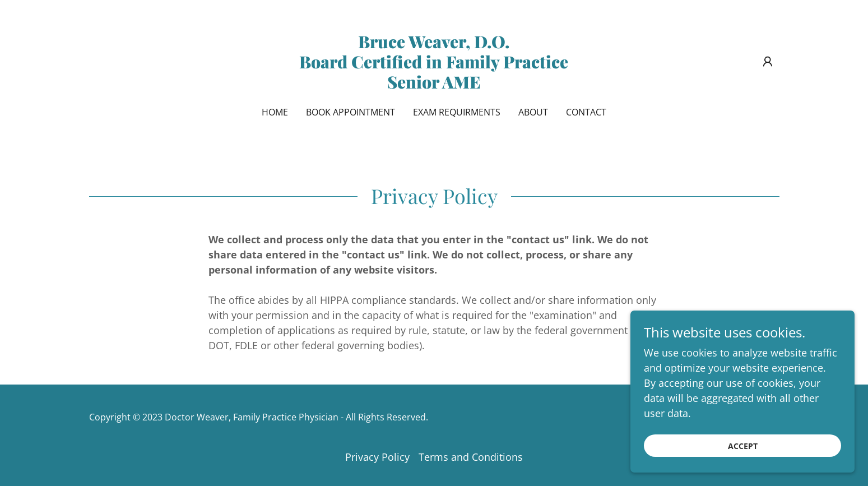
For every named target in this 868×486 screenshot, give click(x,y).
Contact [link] (586, 112)
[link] (434, 85)
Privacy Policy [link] (377, 457)
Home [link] (275, 112)
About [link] (533, 112)
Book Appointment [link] (351, 112)
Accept (743, 454)
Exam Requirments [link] (457, 112)
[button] (768, 62)
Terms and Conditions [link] (471, 457)
